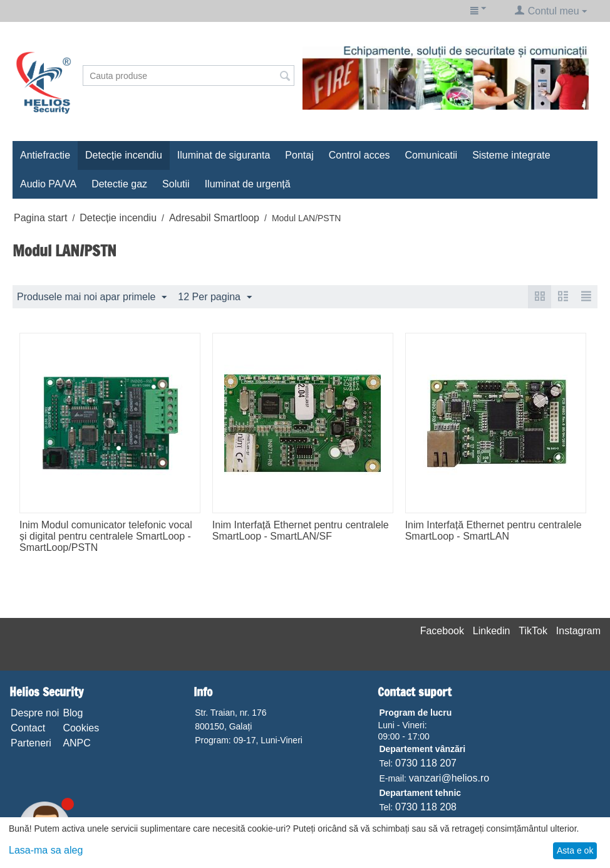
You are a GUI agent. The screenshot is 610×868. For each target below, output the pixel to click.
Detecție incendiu (124, 155)
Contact (28, 728)
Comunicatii (432, 155)
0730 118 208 (426, 807)
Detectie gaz (119, 184)
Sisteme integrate (511, 155)
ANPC (76, 743)
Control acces (359, 155)
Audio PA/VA (48, 184)
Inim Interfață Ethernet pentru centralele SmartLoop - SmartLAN (494, 531)
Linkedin (492, 631)
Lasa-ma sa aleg (46, 850)
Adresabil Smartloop (214, 218)
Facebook (442, 631)
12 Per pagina (215, 298)
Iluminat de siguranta (224, 155)
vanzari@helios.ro (449, 778)
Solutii (176, 184)
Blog (73, 713)
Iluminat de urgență (248, 184)
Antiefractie (45, 155)
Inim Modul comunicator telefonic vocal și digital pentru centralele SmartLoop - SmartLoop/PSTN (106, 536)
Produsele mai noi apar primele (92, 298)
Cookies (81, 728)
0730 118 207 (426, 763)
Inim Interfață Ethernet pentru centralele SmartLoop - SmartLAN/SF (301, 531)
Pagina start (40, 218)
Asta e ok (575, 850)
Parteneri (31, 743)
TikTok (533, 631)
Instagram (578, 631)
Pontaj (299, 155)
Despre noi (35, 713)
